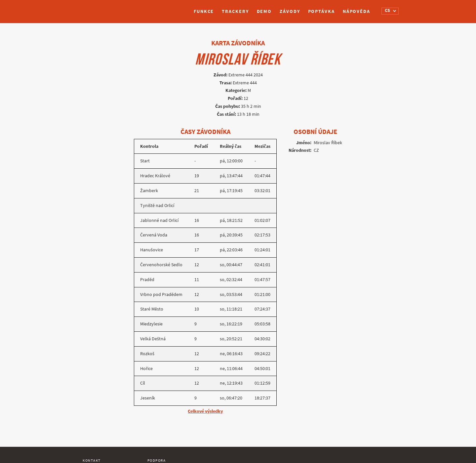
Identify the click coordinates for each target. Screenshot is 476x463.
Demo (264, 11)
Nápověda (357, 11)
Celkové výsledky (205, 411)
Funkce (204, 11)
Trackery (235, 11)
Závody (290, 11)
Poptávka (321, 11)
